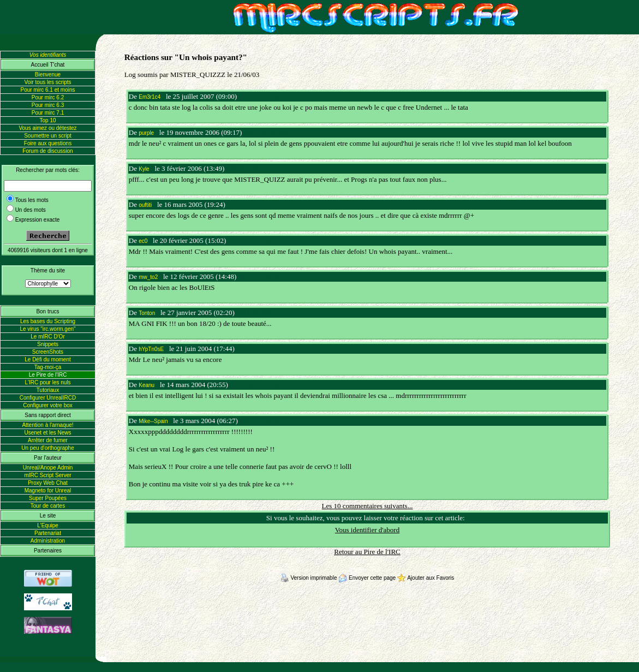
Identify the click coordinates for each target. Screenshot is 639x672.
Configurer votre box (48, 405)
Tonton (147, 313)
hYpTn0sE (151, 349)
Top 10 (47, 120)
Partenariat (48, 533)
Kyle (144, 169)
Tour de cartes (48, 506)
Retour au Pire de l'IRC (367, 552)
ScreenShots (48, 352)
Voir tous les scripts (47, 82)
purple (146, 133)
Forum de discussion (47, 151)
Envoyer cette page (368, 578)
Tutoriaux (48, 390)
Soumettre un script (48, 136)
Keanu (147, 385)
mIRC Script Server (47, 475)
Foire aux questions (48, 143)
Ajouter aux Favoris (426, 578)
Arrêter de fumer (48, 440)
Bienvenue (48, 75)
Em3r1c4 (150, 97)
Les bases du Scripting (48, 321)
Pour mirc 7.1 (48, 113)
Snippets (48, 344)
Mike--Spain (153, 421)
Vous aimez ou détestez (47, 128)
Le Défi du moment (48, 359)
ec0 (143, 241)
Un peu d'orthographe (47, 448)
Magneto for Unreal (48, 490)
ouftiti (145, 205)
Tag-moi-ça (48, 367)
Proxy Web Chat (48, 483)
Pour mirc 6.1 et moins (47, 90)
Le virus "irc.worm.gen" (47, 329)
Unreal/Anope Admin (48, 468)
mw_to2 (148, 277)
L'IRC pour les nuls (47, 382)
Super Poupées (48, 498)
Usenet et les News (47, 433)
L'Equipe (48, 525)
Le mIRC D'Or (47, 337)
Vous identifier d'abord (367, 530)
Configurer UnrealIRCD (48, 398)
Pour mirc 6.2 (48, 97)
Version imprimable (310, 578)
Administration (48, 541)
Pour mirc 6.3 (48, 105)
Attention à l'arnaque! (47, 425)
